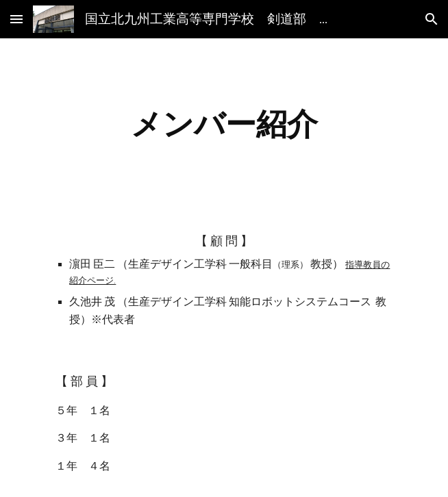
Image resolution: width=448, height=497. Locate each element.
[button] (16, 19)
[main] (224, 124)
